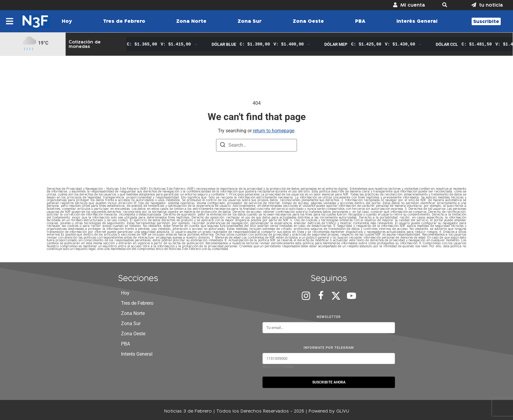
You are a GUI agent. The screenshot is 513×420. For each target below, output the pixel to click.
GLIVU (343, 411)
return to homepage (274, 131)
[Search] (223, 146)
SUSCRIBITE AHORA (329, 382)
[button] (448, 5)
